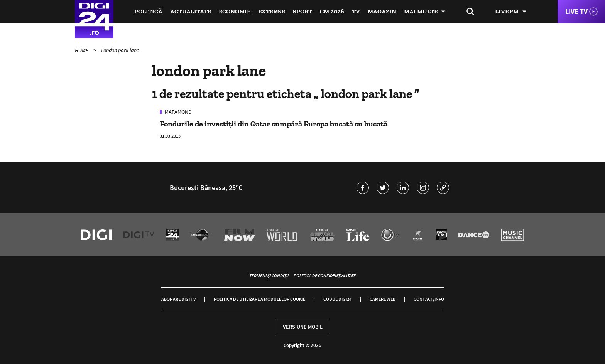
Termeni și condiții (269, 276)
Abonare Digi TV (178, 299)
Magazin (382, 11)
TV (356, 11)
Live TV (576, 11)
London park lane (120, 50)
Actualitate (191, 11)
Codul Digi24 (337, 299)
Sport (302, 11)
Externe (272, 11)
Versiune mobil (303, 327)
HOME (82, 50)
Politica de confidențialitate (325, 276)
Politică (148, 11)
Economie (235, 11)
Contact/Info (429, 299)
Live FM (507, 11)
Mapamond (178, 112)
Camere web (383, 299)
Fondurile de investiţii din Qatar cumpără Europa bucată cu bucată (274, 124)
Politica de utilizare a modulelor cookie (259, 299)
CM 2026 (332, 11)
